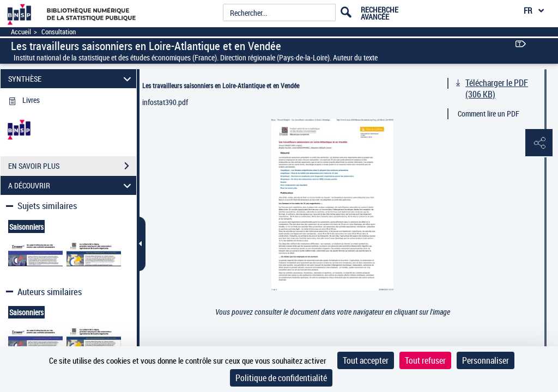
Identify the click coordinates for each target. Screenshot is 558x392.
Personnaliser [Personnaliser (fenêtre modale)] (486, 360)
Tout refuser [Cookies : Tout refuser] (425, 360)
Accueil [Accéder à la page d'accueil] (21, 32)
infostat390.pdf (165, 102)
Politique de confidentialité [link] (281, 378)
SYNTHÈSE (71, 79)
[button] (539, 143)
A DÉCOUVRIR (71, 185)
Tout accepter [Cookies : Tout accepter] (366, 360)
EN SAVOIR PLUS (72, 166)
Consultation (59, 32)
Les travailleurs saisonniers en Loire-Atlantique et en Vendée (221, 85)
